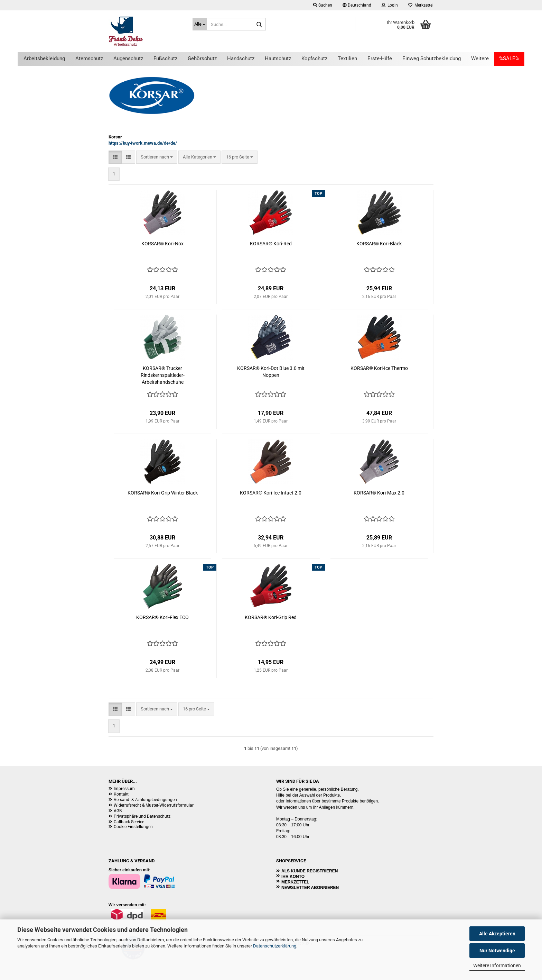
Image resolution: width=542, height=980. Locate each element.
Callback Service (129, 822)
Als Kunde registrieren (310, 871)
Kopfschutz (314, 58)
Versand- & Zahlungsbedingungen (145, 800)
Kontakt (121, 794)
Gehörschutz (202, 58)
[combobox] (157, 157)
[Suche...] (200, 24)
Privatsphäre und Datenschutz (142, 816)
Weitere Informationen (497, 965)
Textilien (347, 58)
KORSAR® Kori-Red (271, 244)
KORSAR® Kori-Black (379, 244)
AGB (118, 811)
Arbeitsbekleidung (44, 58)
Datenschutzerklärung (275, 946)
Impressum (124, 789)
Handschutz (241, 58)
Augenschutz (128, 58)
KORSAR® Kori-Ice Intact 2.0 (271, 493)
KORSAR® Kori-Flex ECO (162, 617)
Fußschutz (165, 58)
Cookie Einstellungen (133, 827)
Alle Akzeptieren (497, 934)
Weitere (480, 58)
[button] (357, 5)
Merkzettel (421, 5)
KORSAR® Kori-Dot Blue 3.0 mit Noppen (271, 372)
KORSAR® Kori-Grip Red (271, 617)
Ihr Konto (293, 877)
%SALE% (509, 58)
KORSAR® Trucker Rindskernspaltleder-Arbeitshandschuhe (163, 375)
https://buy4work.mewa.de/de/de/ (143, 143)
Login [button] (390, 5)
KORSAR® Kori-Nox (162, 244)
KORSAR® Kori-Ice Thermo (379, 368)
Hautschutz (278, 58)
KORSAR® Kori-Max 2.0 (379, 493)
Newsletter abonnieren (310, 888)
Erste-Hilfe (380, 58)
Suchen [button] (323, 5)
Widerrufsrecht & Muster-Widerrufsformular (154, 805)
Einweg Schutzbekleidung (432, 58)
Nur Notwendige (497, 951)
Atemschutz (89, 58)
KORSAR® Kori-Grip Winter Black (163, 493)
